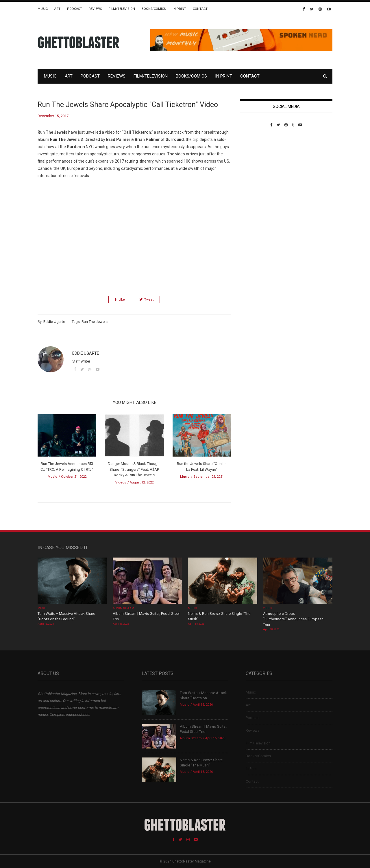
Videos (121, 482)
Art (57, 9)
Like (120, 300)
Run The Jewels (95, 322)
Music (43, 9)
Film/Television (122, 9)
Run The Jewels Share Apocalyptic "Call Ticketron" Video (128, 105)
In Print (179, 9)
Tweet (146, 300)
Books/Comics (154, 9)
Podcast (75, 9)
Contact (200, 9)
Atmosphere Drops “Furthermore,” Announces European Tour (293, 619)
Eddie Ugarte (54, 322)
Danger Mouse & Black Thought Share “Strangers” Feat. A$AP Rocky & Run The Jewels (134, 469)
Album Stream (124, 608)
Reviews (95, 9)
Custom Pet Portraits (257, 167)
